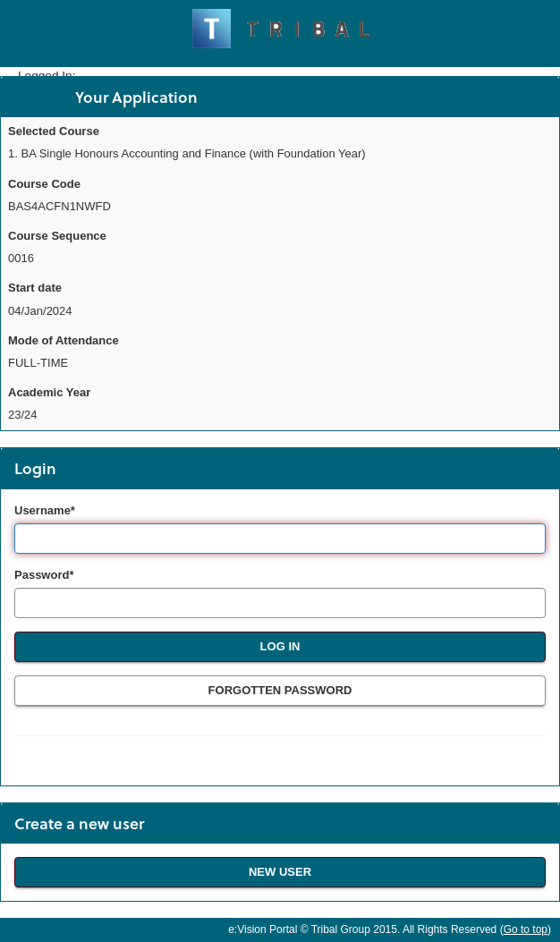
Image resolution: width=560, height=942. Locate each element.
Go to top (526, 929)
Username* (45, 510)
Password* (44, 575)
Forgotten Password (280, 690)
